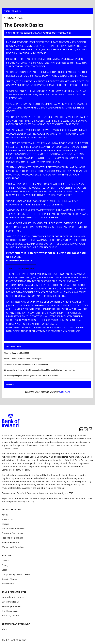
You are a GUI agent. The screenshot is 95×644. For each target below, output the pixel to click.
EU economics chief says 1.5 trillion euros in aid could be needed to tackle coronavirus (39, 370)
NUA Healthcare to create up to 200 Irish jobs (23, 359)
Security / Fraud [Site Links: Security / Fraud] (9, 579)
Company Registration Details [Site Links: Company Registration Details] (16, 574)
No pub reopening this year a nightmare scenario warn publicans (31, 376)
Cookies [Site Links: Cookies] (5, 561)
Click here (65, 392)
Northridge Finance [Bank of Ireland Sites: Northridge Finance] (11, 606)
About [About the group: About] (5, 515)
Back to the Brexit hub (21, 268)
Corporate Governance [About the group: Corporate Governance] (13, 533)
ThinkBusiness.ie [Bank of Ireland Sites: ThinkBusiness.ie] (10, 611)
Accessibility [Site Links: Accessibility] (8, 584)
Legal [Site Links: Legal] (4, 570)
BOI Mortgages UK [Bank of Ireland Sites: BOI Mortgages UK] (11, 602)
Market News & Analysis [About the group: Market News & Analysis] (13, 529)
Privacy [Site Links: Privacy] (5, 565)
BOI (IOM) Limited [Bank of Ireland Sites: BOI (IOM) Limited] (10, 616)
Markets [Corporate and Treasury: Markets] (6, 629)
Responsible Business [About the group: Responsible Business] (12, 538)
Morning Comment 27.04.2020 (17, 353)
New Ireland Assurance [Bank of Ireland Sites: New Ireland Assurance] (13, 597)
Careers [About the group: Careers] (5, 524)
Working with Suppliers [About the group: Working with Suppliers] (13, 547)
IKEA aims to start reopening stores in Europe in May (26, 364)
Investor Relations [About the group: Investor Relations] (10, 542)
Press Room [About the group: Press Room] (7, 519)
